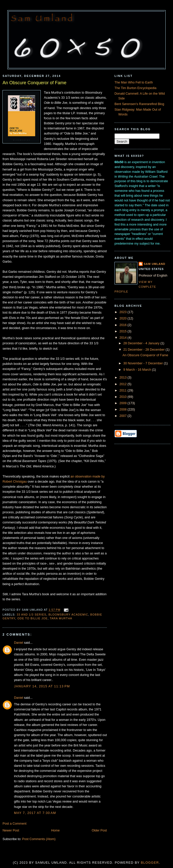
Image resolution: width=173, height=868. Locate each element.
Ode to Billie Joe (32, 618)
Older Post (99, 830)
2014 (124, 338)
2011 (124, 390)
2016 (124, 325)
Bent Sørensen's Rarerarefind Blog (139, 104)
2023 (124, 312)
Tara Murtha (61, 618)
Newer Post (11, 830)
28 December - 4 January (142, 343)
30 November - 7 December (144, 363)
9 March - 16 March (138, 370)
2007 (124, 416)
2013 (124, 378)
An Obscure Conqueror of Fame (34, 83)
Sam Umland (155, 264)
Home (55, 830)
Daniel (19, 643)
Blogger (150, 863)
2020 (124, 318)
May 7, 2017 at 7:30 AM (35, 813)
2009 (124, 403)
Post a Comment (15, 824)
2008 (124, 410)
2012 (124, 384)
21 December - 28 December (145, 350)
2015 (124, 331)
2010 (124, 397)
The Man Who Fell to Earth (134, 82)
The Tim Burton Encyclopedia (135, 88)
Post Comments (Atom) (39, 839)
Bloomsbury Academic (68, 615)
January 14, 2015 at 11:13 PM (42, 686)
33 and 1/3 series (32, 615)
